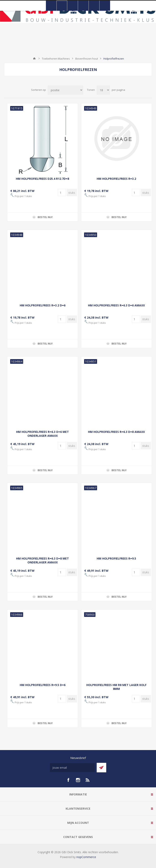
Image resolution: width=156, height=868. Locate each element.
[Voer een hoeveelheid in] (62, 193)
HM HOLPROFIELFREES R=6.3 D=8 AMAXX (116, 432)
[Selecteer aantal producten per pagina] (103, 90)
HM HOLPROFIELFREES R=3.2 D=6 (43, 305)
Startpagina (34, 59)
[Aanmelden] (72, 768)
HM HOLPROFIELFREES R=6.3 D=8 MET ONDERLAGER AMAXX (42, 560)
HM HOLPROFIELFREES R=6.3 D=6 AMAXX (116, 305)
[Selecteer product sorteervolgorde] (65, 90)
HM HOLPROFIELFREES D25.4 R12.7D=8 (42, 179)
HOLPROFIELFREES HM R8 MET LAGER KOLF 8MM (116, 687)
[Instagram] (78, 780)
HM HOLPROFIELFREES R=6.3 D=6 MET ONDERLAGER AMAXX (42, 434)
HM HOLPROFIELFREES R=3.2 (116, 179)
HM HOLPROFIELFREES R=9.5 (116, 558)
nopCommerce (86, 857)
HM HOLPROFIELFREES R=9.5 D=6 (43, 685)
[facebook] (68, 780)
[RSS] (88, 780)
